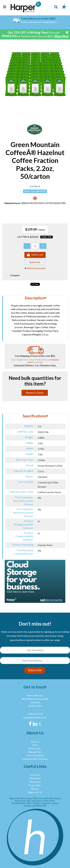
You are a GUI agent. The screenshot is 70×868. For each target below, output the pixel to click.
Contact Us (35, 775)
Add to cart (35, 255)
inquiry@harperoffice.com (35, 717)
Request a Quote (35, 393)
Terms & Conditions (35, 755)
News (35, 745)
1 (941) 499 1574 (35, 714)
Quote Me (35, 262)
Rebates (35, 789)
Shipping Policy (35, 752)
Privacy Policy (35, 785)
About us (35, 742)
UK (41, 792)
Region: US (33, 792)
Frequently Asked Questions (35, 759)
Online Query (35, 778)
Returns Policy (35, 749)
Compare (12, 276)
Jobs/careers (35, 782)
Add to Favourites (35, 268)
